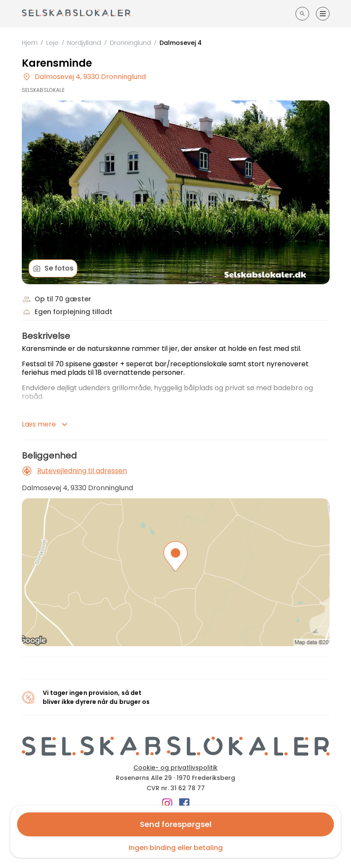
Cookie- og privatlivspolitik (175, 768)
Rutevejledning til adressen (74, 471)
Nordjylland (84, 43)
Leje (52, 43)
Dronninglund (130, 43)
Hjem (30, 43)
